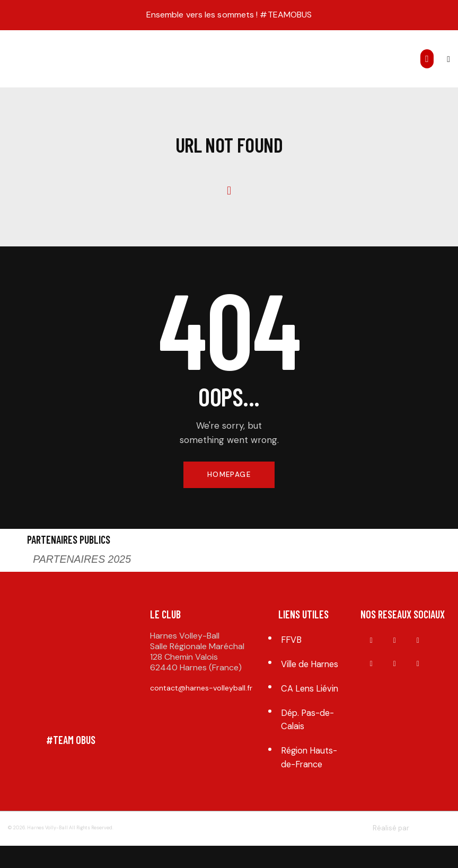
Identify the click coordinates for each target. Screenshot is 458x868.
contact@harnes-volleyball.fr (201, 689)
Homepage (229, 475)
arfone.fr (427, 851)
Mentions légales (225, 851)
